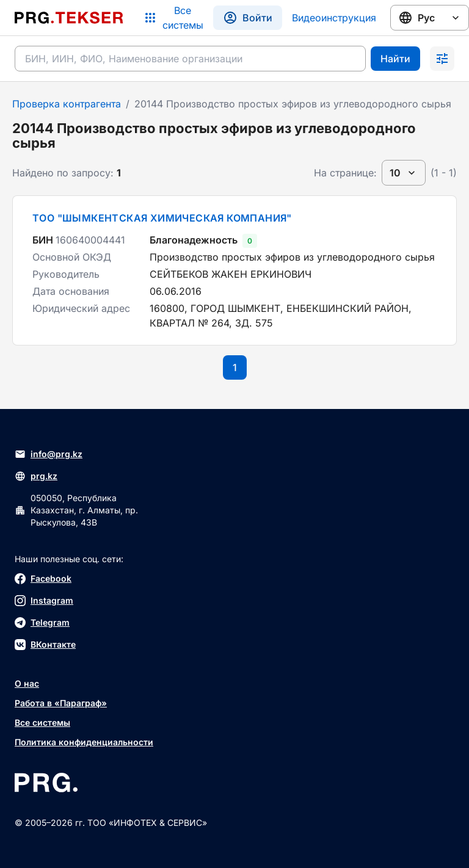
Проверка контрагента (67, 104)
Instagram (44, 601)
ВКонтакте (45, 645)
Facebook (43, 579)
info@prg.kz (49, 454)
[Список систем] (173, 18)
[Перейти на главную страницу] (69, 18)
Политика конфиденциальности (84, 742)
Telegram (42, 623)
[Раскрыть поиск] (442, 59)
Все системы (42, 722)
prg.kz (36, 476)
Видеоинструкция (334, 18)
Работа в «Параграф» (61, 703)
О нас (27, 683)
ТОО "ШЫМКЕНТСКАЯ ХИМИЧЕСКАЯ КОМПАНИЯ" (162, 218)
